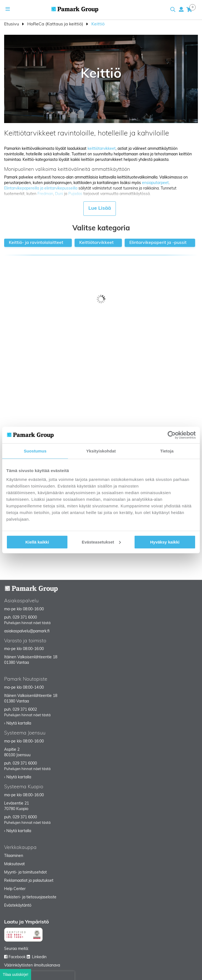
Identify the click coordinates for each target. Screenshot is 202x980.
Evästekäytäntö (18, 906)
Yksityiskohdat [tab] (101, 451)
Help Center (15, 889)
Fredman (45, 194)
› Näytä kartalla (18, 724)
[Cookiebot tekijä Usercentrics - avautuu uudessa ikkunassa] (172, 435)
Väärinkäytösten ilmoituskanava (32, 966)
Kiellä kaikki (37, 542)
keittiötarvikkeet (102, 149)
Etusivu (12, 24)
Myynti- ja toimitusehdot (25, 873)
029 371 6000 (25, 618)
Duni (59, 194)
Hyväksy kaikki (165, 542)
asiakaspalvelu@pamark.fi (27, 631)
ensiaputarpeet (155, 183)
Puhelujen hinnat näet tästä (27, 623)
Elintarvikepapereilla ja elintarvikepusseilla (41, 189)
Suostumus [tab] (35, 451)
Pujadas (75, 194)
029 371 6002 (25, 710)
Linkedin (39, 957)
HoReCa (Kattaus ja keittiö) (56, 24)
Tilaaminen (14, 856)
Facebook (17, 957)
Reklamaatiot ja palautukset (29, 881)
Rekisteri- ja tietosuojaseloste (30, 897)
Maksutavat (14, 864)
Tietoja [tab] (167, 451)
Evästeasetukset (101, 542)
